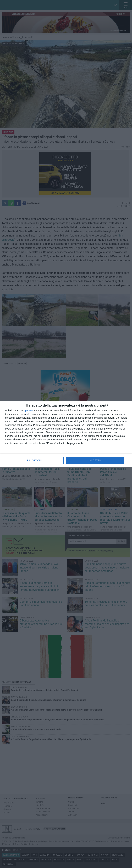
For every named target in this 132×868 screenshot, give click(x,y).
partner (29, 411)
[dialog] (66, 434)
